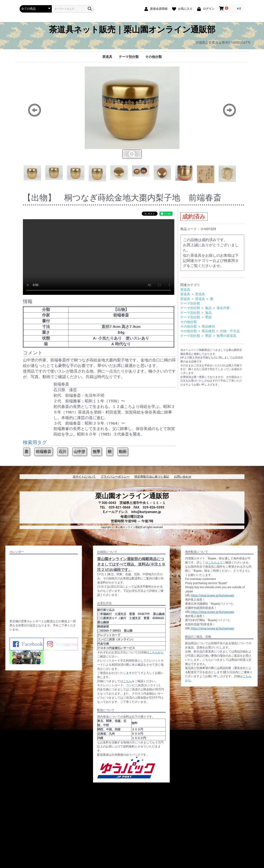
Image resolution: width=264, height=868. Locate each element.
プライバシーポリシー (115, 477)
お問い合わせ (183, 477)
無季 (97, 452)
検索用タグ (35, 442)
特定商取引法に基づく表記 (152, 477)
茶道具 (107, 57)
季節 (208, 317)
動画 (123, 452)
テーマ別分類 (129, 57)
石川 (62, 452)
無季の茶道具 (226, 336)
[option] (132, 113)
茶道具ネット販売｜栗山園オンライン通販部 (132, 30)
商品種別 (208, 326)
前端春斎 (44, 452)
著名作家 (223, 308)
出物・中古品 (230, 331)
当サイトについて (84, 477)
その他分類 (153, 57)
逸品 (208, 308)
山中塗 (80, 452)
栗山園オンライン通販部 (132, 496)
